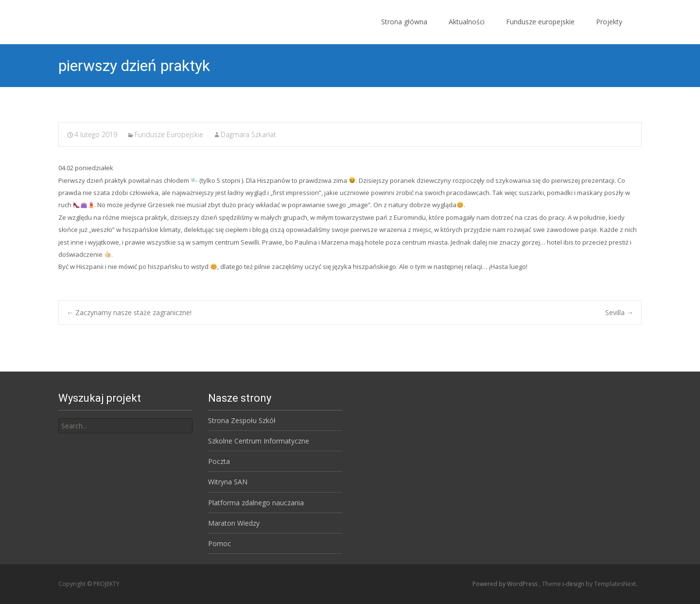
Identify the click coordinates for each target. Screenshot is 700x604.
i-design (574, 584)
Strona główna (404, 30)
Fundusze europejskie (540, 30)
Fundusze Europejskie (169, 134)
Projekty (609, 30)
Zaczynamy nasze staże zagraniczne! (129, 312)
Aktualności (467, 30)
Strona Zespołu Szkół (242, 420)
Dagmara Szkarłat (248, 134)
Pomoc (219, 543)
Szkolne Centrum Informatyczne (259, 441)
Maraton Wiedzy (234, 523)
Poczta (219, 461)
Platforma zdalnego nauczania (256, 503)
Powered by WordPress (506, 584)
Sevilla (619, 312)
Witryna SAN (228, 482)
